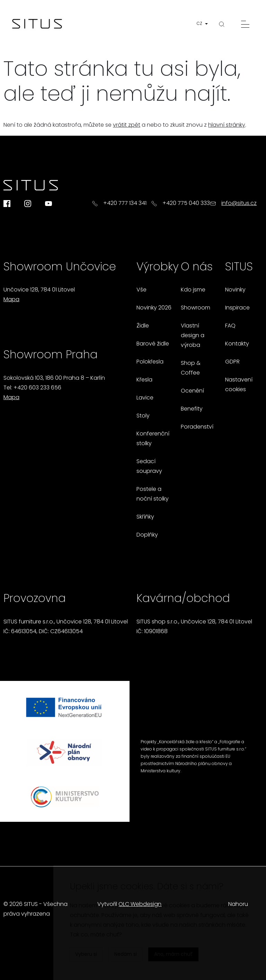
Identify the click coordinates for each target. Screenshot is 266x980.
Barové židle (153, 344)
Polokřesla (150, 362)
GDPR (232, 362)
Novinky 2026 (154, 308)
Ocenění (192, 391)
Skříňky (145, 517)
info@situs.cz (239, 204)
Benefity (192, 409)
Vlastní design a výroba (193, 336)
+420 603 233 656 (37, 388)
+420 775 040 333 (186, 204)
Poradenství (197, 427)
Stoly (143, 416)
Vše (141, 290)
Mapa (11, 300)
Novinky (235, 290)
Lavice (145, 398)
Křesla (144, 380)
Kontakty (237, 344)
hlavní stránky (227, 125)
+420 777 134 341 (125, 204)
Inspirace (237, 308)
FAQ (230, 326)
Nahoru (238, 905)
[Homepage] (37, 24)
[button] (204, 24)
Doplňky (147, 535)
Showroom (196, 308)
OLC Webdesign (140, 905)
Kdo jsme (193, 290)
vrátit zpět (127, 125)
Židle (143, 326)
